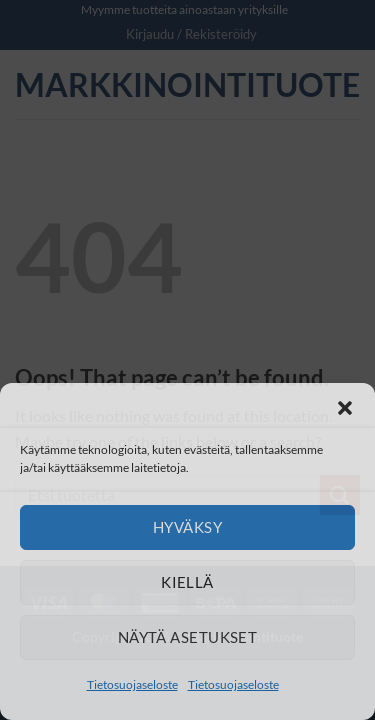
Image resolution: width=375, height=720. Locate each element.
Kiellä (187, 582)
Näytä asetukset (188, 637)
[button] (345, 408)
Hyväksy (187, 527)
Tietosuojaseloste (132, 684)
